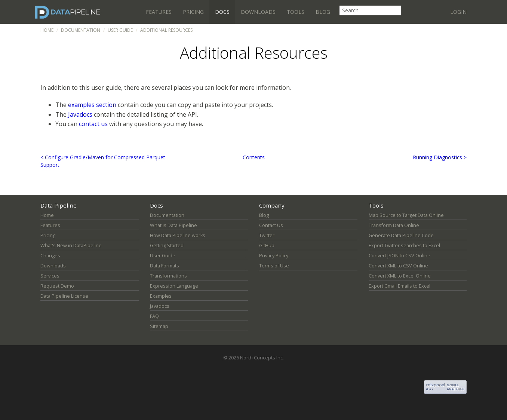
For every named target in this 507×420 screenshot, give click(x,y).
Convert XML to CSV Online (398, 266)
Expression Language (174, 286)
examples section (92, 105)
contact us (93, 124)
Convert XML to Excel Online (400, 276)
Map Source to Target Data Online (406, 215)
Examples (161, 296)
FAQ (154, 316)
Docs (222, 12)
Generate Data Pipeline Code (401, 235)
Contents (254, 157)
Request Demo (57, 286)
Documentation (81, 30)
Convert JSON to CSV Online (400, 256)
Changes (50, 256)
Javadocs (80, 114)
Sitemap (159, 326)
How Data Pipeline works (178, 235)
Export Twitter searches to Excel (404, 246)
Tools (296, 12)
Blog (323, 12)
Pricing (193, 12)
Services (50, 276)
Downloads (258, 12)
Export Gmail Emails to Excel (400, 286)
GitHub (267, 246)
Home (47, 30)
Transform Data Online (394, 225)
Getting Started (167, 246)
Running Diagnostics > (440, 157)
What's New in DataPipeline (71, 246)
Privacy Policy (274, 256)
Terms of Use (274, 266)
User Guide (120, 30)
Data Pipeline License (64, 296)
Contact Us (271, 225)
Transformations (168, 276)
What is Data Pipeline (173, 225)
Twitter (267, 235)
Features (159, 12)
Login (458, 12)
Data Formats (165, 266)
